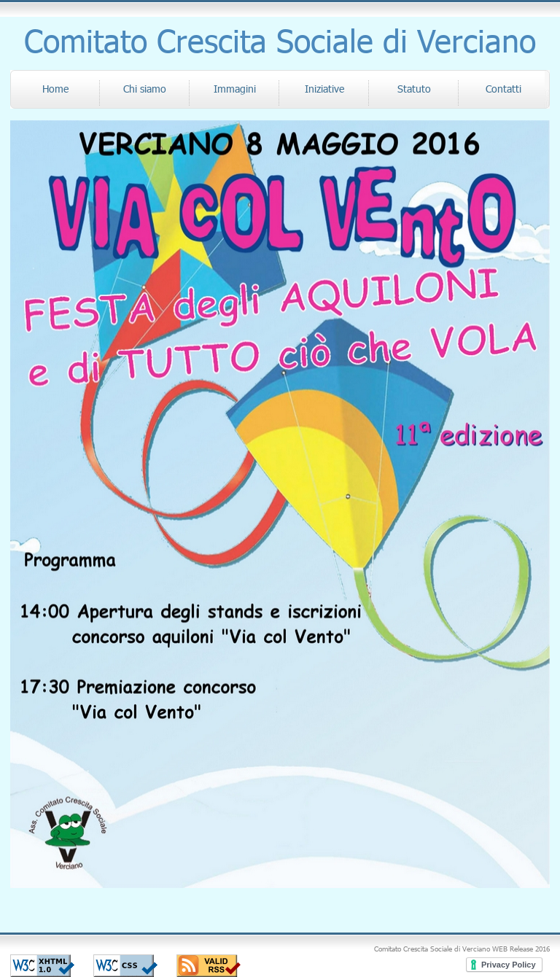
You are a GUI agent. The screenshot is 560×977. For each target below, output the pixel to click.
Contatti (503, 89)
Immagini (235, 89)
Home (55, 89)
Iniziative (324, 89)
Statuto (414, 89)
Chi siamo (145, 89)
